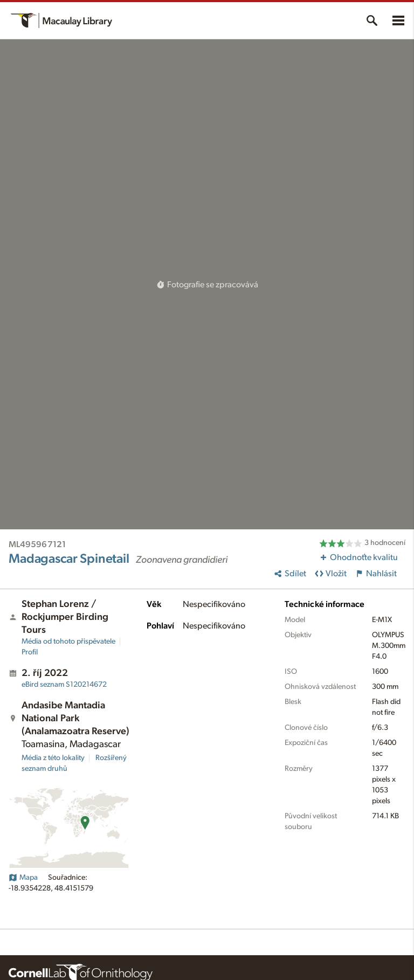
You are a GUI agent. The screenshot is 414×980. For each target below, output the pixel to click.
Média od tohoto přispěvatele (68, 641)
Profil (30, 652)
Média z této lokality (53, 758)
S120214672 (64, 685)
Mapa (23, 878)
